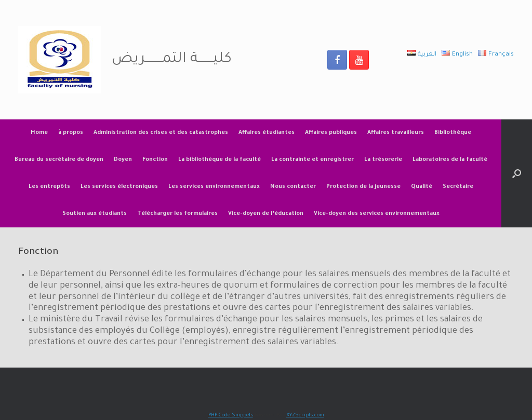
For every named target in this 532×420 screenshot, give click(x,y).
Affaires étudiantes (267, 133)
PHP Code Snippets (231, 416)
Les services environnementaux (214, 187)
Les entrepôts (49, 187)
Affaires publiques (331, 133)
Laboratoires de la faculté (450, 160)
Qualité (422, 187)
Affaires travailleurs (396, 133)
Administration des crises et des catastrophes (161, 133)
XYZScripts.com (305, 416)
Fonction (155, 160)
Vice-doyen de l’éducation (266, 214)
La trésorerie (383, 160)
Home (39, 133)
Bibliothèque (453, 133)
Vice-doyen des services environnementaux (377, 214)
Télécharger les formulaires (177, 214)
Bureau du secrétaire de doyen (59, 160)
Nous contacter (293, 187)
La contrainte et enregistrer (312, 160)
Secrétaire (458, 187)
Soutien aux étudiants (95, 214)
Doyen (123, 160)
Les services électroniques (119, 187)
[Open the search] (517, 173)
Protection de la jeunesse (363, 187)
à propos (71, 133)
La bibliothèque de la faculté (220, 160)
